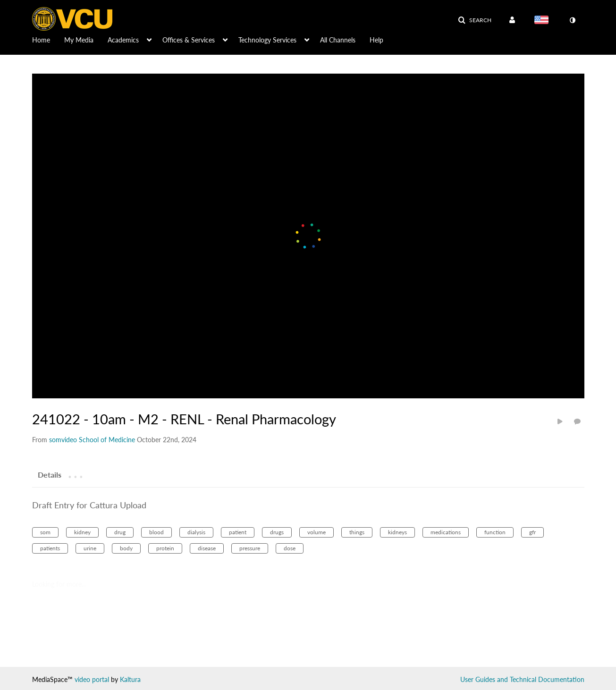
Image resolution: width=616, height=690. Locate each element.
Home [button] (41, 40)
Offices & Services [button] (189, 40)
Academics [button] (123, 40)
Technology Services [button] (267, 40)
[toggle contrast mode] (573, 20)
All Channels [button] (338, 40)
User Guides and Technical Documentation (522, 679)
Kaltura (130, 679)
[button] (475, 20)
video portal (92, 679)
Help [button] (376, 40)
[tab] (50, 474)
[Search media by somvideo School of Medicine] (92, 440)
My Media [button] (79, 40)
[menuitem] (48, 39)
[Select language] (543, 21)
